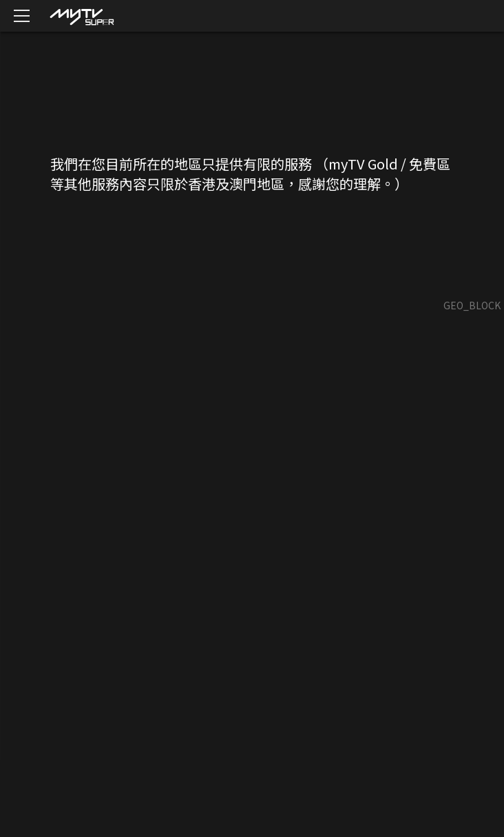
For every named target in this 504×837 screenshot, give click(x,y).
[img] (81, 16)
